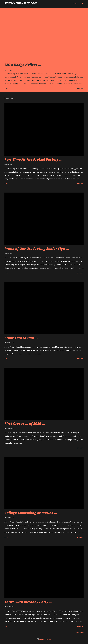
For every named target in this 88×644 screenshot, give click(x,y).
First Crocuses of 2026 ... (25, 424)
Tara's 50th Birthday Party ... (28, 602)
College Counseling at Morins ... (31, 513)
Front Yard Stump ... (21, 338)
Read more (80, 89)
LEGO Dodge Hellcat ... (23, 65)
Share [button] (6, 89)
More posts (80, 633)
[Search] (75, 3)
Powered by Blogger (44, 639)
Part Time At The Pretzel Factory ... (34, 159)
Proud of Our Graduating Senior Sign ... (37, 249)
